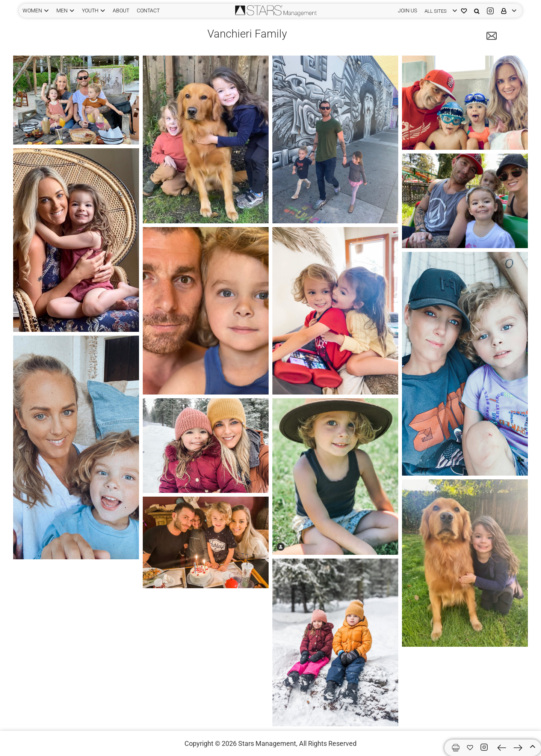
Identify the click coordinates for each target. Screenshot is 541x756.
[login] (439, 11)
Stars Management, (268, 743)
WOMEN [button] (32, 11)
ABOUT (121, 11)
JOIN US (407, 11)
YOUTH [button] (90, 11)
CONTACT (148, 11)
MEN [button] (62, 11)
